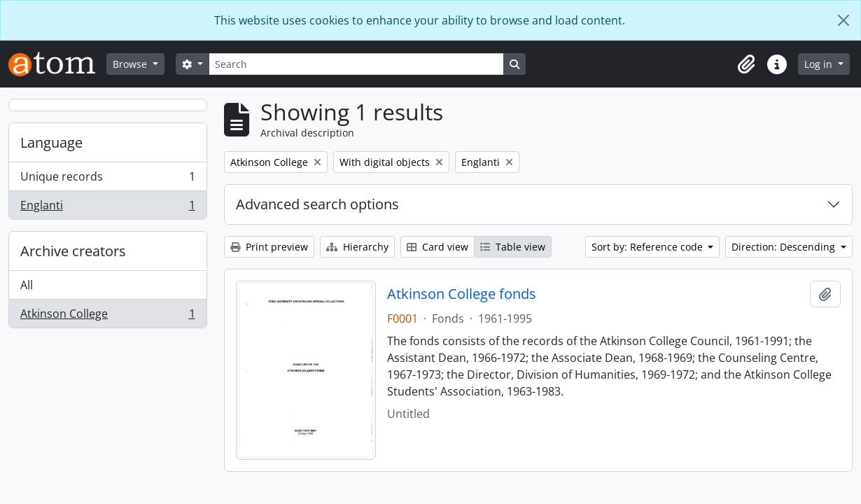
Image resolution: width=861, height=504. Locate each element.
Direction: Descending (785, 247)
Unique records (107, 180)
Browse (131, 64)
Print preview (269, 247)
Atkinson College (107, 316)
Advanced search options (317, 204)
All (27, 285)
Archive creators (73, 251)
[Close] (843, 20)
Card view (437, 247)
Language (51, 142)
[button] (746, 64)
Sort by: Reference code (649, 247)
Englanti (107, 208)
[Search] (356, 64)
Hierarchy (357, 247)
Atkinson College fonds (462, 294)
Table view (513, 247)
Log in (820, 64)
